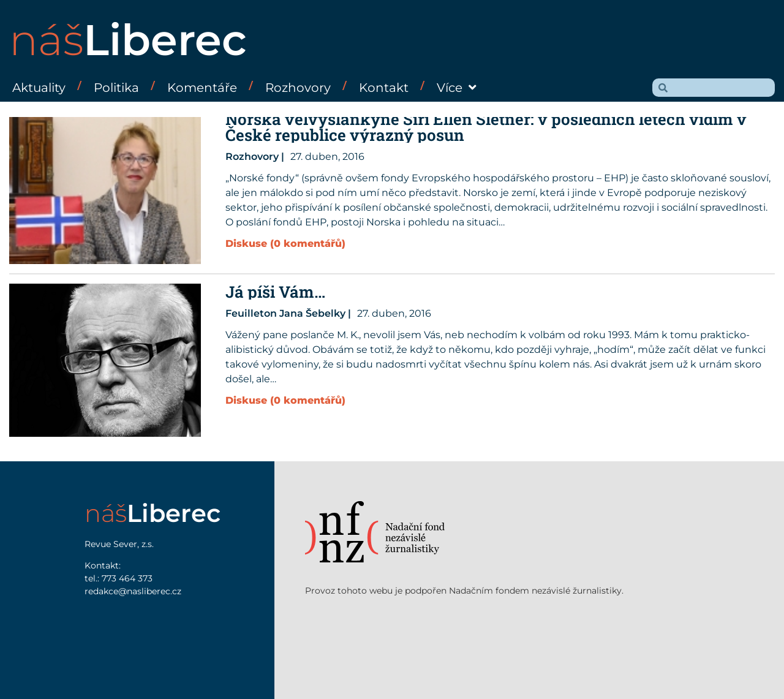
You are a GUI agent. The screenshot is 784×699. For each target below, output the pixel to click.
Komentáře (202, 88)
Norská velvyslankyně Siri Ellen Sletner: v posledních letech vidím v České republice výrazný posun (486, 127)
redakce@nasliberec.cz (133, 591)
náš (128, 40)
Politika (116, 88)
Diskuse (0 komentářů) (285, 244)
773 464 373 (127, 578)
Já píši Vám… (275, 292)
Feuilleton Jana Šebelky (285, 313)
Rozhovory (298, 88)
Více (457, 88)
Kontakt (384, 88)
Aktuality (39, 88)
